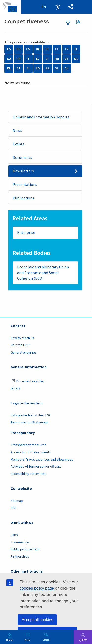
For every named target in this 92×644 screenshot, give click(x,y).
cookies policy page (37, 588)
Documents (22, 158)
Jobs (14, 535)
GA (9, 59)
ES (9, 49)
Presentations (25, 185)
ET (57, 49)
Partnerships (20, 557)
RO (38, 68)
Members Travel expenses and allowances (42, 460)
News (17, 131)
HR (19, 59)
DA (38, 49)
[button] (71, 7)
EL (76, 49)
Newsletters (23, 171)
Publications (23, 198)
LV (38, 59)
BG (19, 49)
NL (76, 59)
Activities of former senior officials (36, 467)
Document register (28, 382)
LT (47, 59)
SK (47, 68)
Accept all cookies (37, 620)
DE (47, 49)
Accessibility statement (28, 474)
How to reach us (22, 339)
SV (67, 68)
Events (19, 144)
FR (67, 49)
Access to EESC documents (31, 453)
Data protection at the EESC (31, 416)
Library (16, 389)
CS (28, 49)
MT (67, 59)
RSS (79, 22)
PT (19, 68)
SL (57, 68)
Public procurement (25, 550)
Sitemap (17, 501)
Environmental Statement (29, 423)
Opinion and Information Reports (41, 117)
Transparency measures (28, 445)
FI (28, 68)
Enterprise (26, 233)
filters (68, 23)
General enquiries (24, 353)
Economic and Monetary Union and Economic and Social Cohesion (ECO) (43, 273)
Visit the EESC (20, 346)
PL (9, 68)
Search (46, 640)
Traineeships (20, 543)
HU (57, 59)
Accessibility (58, 7)
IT (28, 59)
